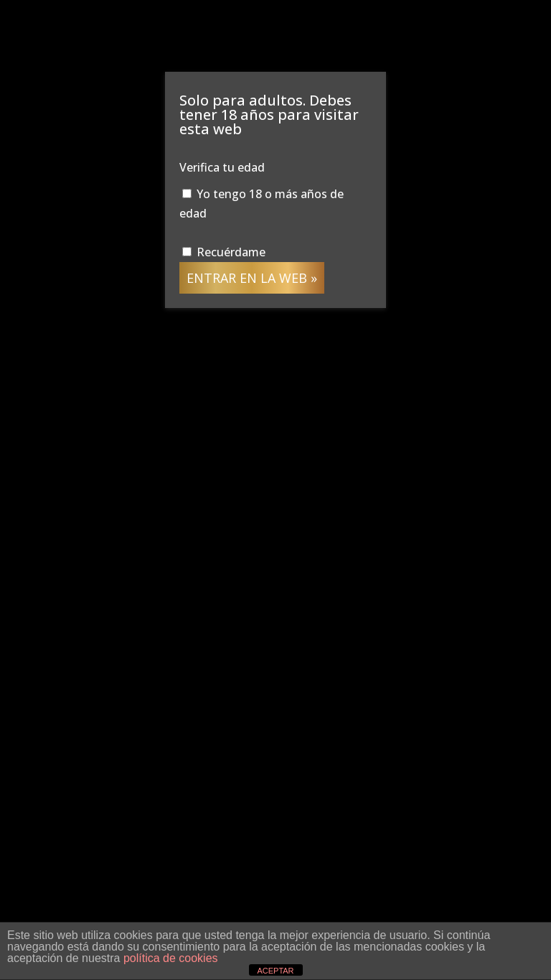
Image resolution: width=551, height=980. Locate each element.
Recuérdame (224, 252)
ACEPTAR (275, 971)
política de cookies (171, 958)
